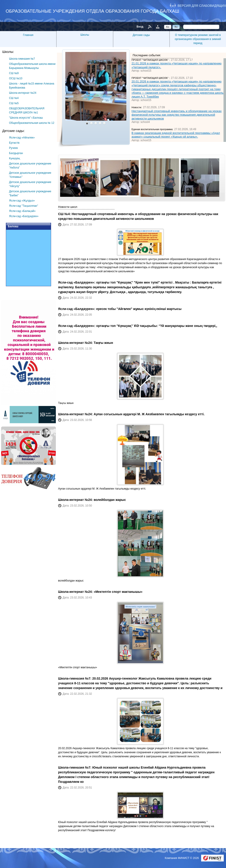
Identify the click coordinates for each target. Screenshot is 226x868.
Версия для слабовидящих (202, 6)
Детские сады (141, 35)
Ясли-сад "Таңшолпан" (24, 206)
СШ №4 (14, 98)
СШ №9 (14, 73)
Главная (28, 35)
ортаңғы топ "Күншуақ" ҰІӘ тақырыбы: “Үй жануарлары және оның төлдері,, (157, 326)
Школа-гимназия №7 (22, 59)
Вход (140, 27)
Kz (168, 27)
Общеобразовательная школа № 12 (32, 123)
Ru (176, 27)
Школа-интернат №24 (23, 93)
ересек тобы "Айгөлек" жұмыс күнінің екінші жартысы (139, 309)
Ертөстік (14, 143)
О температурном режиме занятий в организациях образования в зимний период (198, 39)
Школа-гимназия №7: (75, 678)
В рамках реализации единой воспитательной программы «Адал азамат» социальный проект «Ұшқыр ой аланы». (176, 135)
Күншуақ (15, 158)
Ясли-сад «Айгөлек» (22, 138)
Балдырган (16, 153)
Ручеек (13, 148)
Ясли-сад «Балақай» (22, 211)
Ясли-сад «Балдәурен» (24, 216)
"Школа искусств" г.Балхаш (26, 118)
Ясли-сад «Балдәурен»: (77, 282)
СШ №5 (14, 103)
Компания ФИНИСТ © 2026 (182, 858)
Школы (85, 35)
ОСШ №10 (16, 78)
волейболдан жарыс (110, 500)
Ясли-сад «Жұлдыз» (22, 201)
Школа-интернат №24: (76, 343)
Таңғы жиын (103, 343)
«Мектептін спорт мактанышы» (118, 592)
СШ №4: (65, 214)
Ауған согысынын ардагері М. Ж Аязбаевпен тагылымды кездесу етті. (149, 414)
